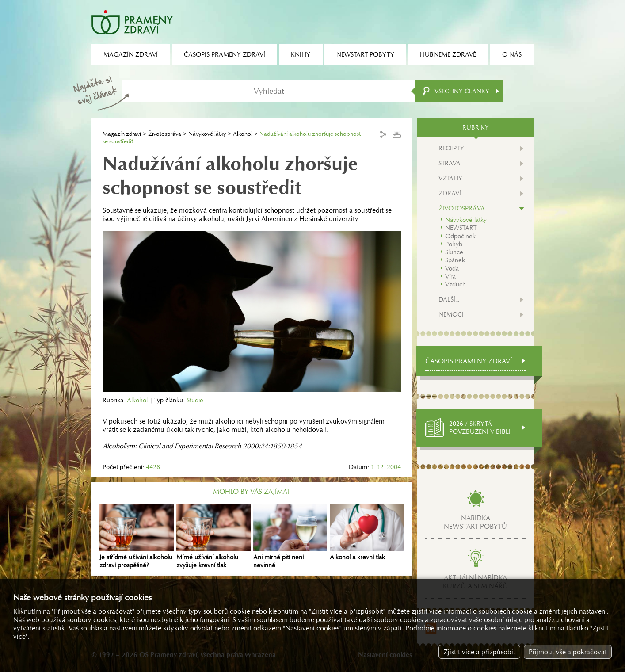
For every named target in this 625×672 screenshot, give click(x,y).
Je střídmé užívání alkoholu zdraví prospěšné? (137, 537)
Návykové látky (207, 134)
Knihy (301, 54)
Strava (450, 163)
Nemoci (451, 314)
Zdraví (450, 193)
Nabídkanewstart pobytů (475, 522)
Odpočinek (460, 236)
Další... (449, 299)
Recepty (451, 148)
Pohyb (454, 244)
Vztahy (450, 178)
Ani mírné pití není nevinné (290, 537)
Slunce (454, 252)
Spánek (455, 260)
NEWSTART (461, 228)
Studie (195, 400)
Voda (452, 268)
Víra (450, 276)
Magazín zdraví (122, 134)
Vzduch (455, 284)
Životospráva (165, 134)
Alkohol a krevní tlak (367, 533)
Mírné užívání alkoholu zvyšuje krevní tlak (213, 537)
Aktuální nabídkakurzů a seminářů (475, 582)
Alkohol (243, 134)
